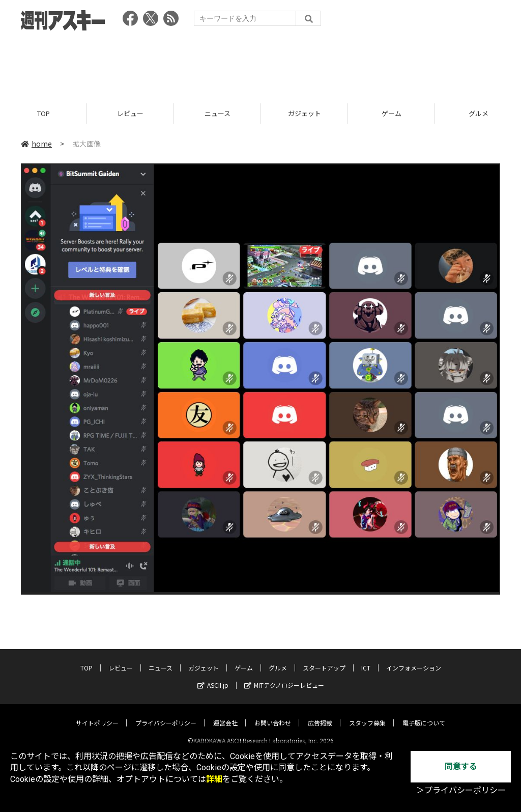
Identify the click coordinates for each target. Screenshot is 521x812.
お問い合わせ (273, 714)
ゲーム (392, 113)
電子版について (424, 714)
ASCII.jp (213, 676)
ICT (366, 659)
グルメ (278, 659)
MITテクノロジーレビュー (284, 676)
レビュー (130, 113)
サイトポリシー (97, 714)
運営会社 (225, 714)
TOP (44, 113)
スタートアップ (324, 659)
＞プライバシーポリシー (461, 790)
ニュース (218, 113)
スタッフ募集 (367, 714)
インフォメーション (414, 659)
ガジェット (305, 113)
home (36, 144)
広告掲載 (320, 714)
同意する (461, 766)
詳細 (214, 779)
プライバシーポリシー (166, 714)
